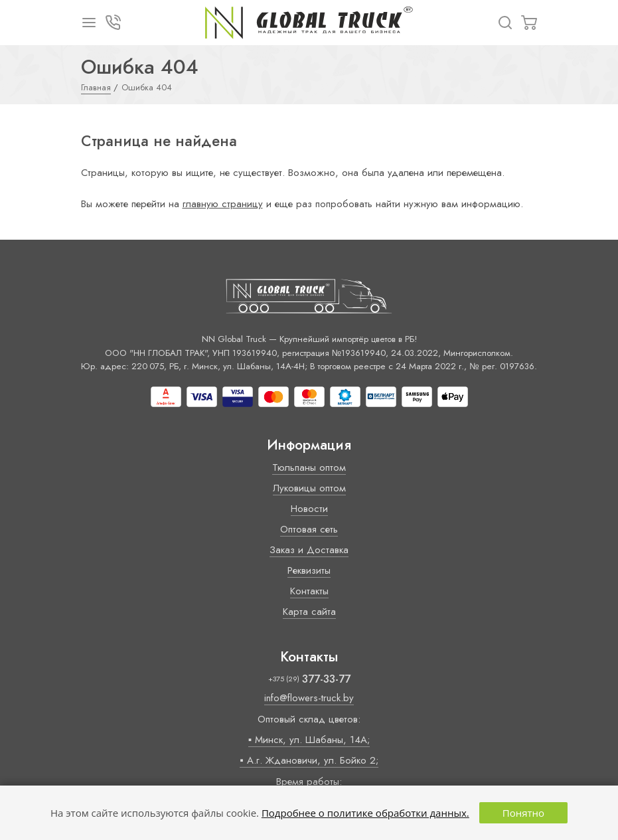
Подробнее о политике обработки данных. (365, 813)
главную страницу (223, 204)
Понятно (523, 813)
